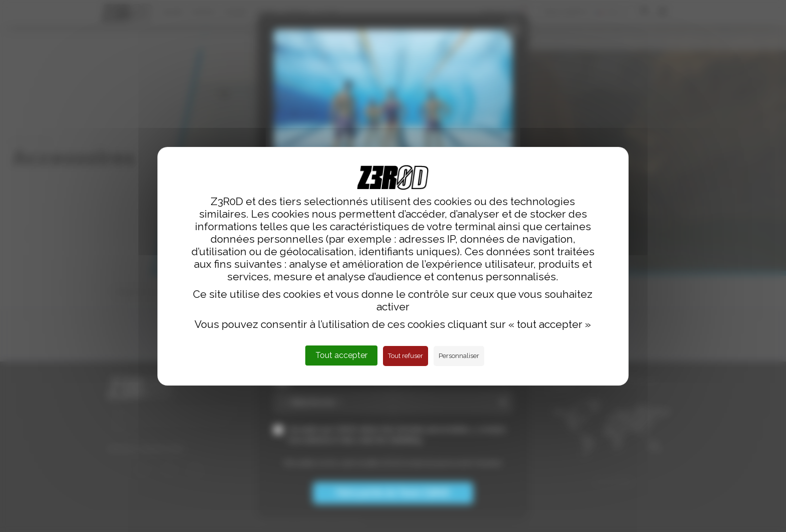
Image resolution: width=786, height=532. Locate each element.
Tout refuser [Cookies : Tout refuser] (406, 356)
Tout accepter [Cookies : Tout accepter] (341, 355)
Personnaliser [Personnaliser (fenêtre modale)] (459, 356)
